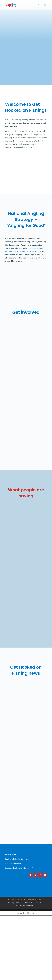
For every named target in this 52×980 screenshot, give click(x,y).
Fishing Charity (14, 904)
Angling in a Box (35, 901)
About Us (21, 901)
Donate (11, 901)
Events (38, 904)
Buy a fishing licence (25, 907)
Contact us (28, 904)
